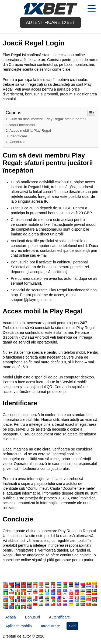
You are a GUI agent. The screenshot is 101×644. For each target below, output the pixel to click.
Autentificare (60, 617)
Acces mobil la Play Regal (30, 130)
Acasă (11, 617)
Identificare (18, 136)
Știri (72, 626)
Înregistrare (50, 626)
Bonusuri (32, 617)
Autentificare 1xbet (50, 22)
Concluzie (18, 142)
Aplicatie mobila (19, 626)
